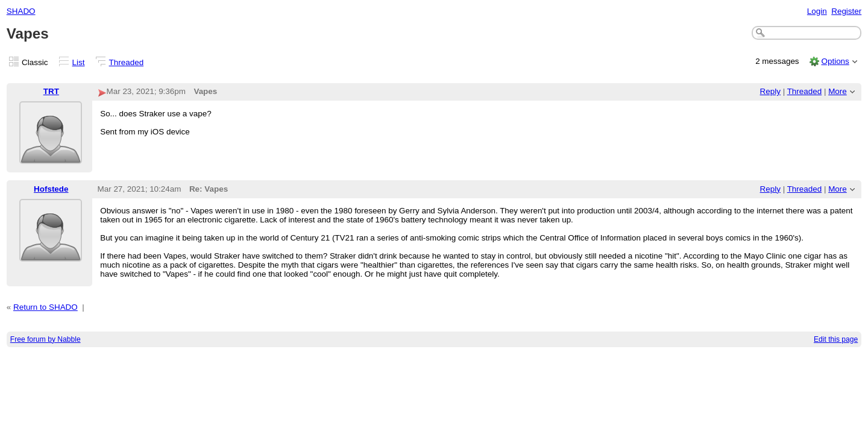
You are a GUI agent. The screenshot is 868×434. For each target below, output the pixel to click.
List (79, 62)
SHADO (21, 11)
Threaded (127, 62)
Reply (770, 91)
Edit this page (836, 339)
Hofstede (51, 189)
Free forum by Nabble (46, 339)
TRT (51, 91)
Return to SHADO (46, 307)
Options (835, 61)
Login (817, 11)
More (838, 91)
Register (846, 11)
